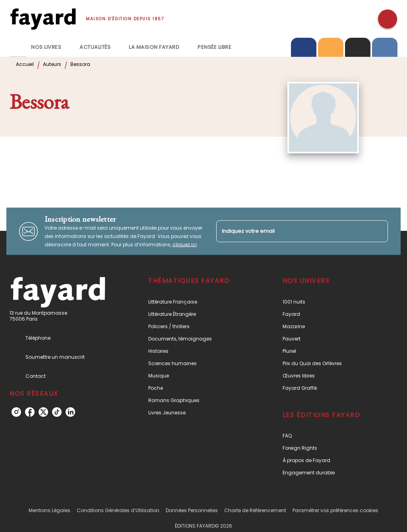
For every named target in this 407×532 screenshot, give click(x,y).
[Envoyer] (378, 231)
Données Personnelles (192, 510)
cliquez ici (185, 245)
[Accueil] (43, 19)
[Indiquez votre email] (292, 231)
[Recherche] (388, 19)
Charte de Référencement (255, 510)
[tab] (18, 47)
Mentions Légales (49, 510)
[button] (196, 302)
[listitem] (16, 412)
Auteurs (52, 64)
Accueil (25, 64)
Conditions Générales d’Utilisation (118, 510)
